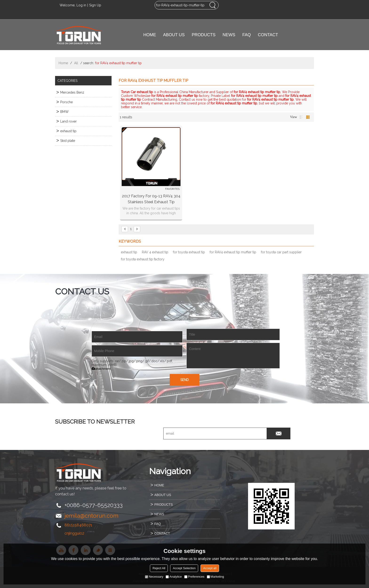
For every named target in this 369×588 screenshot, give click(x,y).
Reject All (159, 568)
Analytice (174, 577)
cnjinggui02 (74, 533)
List (301, 117)
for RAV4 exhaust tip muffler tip (233, 252)
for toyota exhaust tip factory (143, 259)
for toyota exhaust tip (189, 252)
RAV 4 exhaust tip (155, 252)
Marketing (215, 577)
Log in (81, 5)
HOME (150, 35)
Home (63, 63)
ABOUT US (174, 35)
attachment (101, 369)
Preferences (194, 577)
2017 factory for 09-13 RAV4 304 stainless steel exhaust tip (151, 199)
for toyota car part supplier (281, 252)
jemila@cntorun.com (91, 516)
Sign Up (95, 5)
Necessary (154, 577)
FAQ (247, 35)
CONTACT (268, 35)
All (76, 63)
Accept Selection (184, 568)
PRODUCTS (204, 35)
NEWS (229, 35)
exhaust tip (129, 252)
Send (184, 380)
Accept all (210, 568)
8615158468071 (78, 525)
